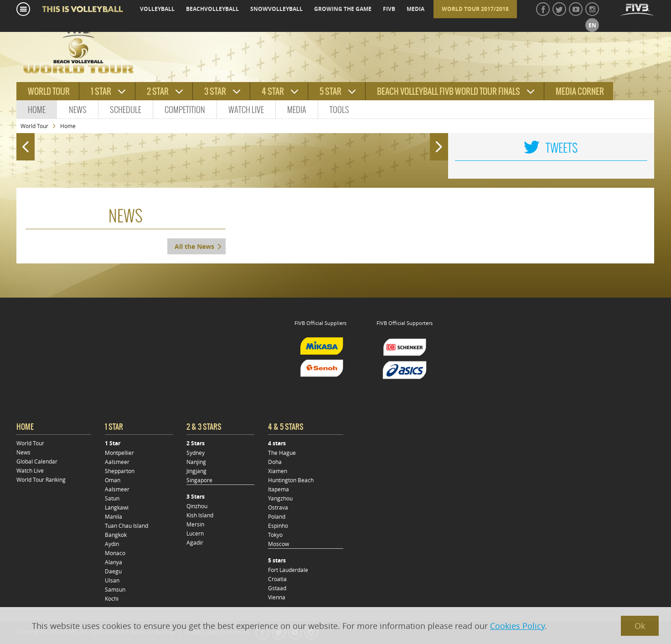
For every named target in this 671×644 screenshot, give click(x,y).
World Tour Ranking (41, 479)
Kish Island (200, 515)
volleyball (157, 9)
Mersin (195, 524)
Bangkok (116, 535)
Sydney (196, 453)
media (416, 9)
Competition (185, 110)
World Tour (34, 126)
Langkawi (117, 507)
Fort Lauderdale (288, 570)
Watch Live (246, 110)
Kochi (112, 598)
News (78, 110)
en (592, 25)
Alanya (114, 562)
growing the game (343, 9)
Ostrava (278, 507)
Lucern (195, 533)
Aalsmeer (117, 462)
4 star (273, 91)
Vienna (277, 597)
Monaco (115, 553)
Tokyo (275, 535)
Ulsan (112, 580)
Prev (23, 143)
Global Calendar (37, 461)
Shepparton (120, 471)
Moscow (279, 544)
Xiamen (278, 471)
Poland (277, 516)
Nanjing (196, 462)
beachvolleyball (212, 9)
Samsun (115, 589)
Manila (114, 516)
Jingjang (196, 471)
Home (37, 110)
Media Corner (580, 91)
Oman (113, 480)
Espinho (278, 526)
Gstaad (277, 588)
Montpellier (119, 453)
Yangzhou (280, 498)
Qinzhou (197, 506)
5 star (330, 91)
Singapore (199, 480)
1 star (101, 91)
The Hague (282, 453)
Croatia (277, 579)
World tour (49, 91)
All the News (194, 246)
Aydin (112, 544)
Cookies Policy (517, 626)
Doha (275, 462)
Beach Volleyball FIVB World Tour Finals (449, 91)
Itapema (279, 489)
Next (441, 143)
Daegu (113, 571)
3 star (215, 91)
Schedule (126, 110)
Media (297, 110)
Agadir (195, 542)
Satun (112, 498)
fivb (389, 9)
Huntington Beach (291, 480)
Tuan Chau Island (126, 526)
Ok (640, 626)
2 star (158, 91)
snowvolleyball (276, 9)
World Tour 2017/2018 (475, 9)
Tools (339, 110)
